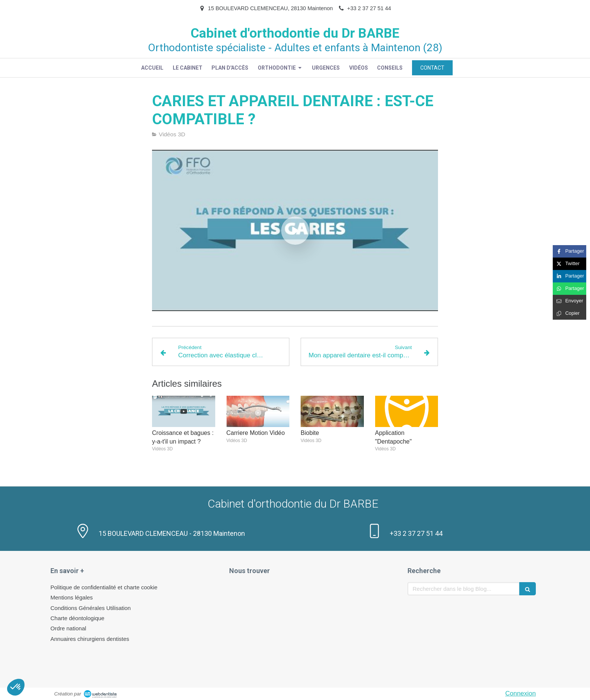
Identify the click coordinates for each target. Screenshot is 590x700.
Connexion (521, 693)
